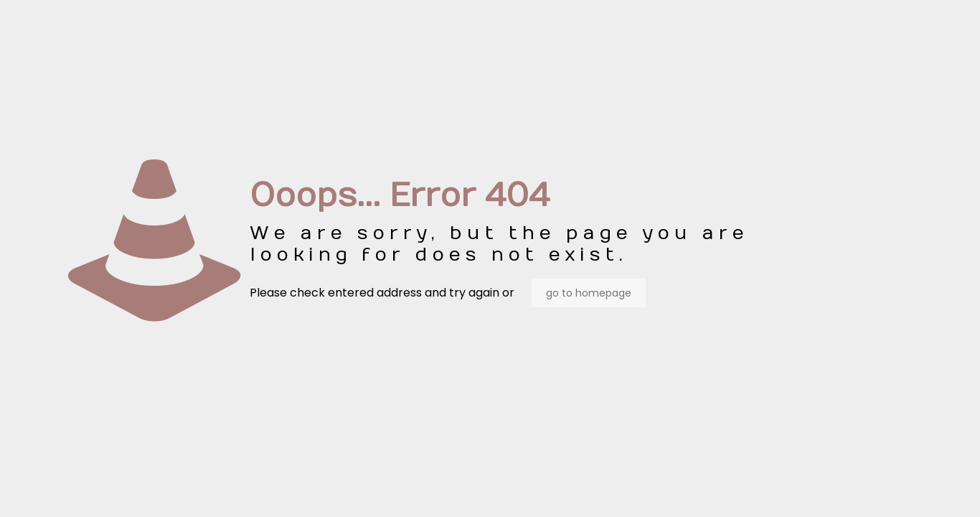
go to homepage (589, 293)
